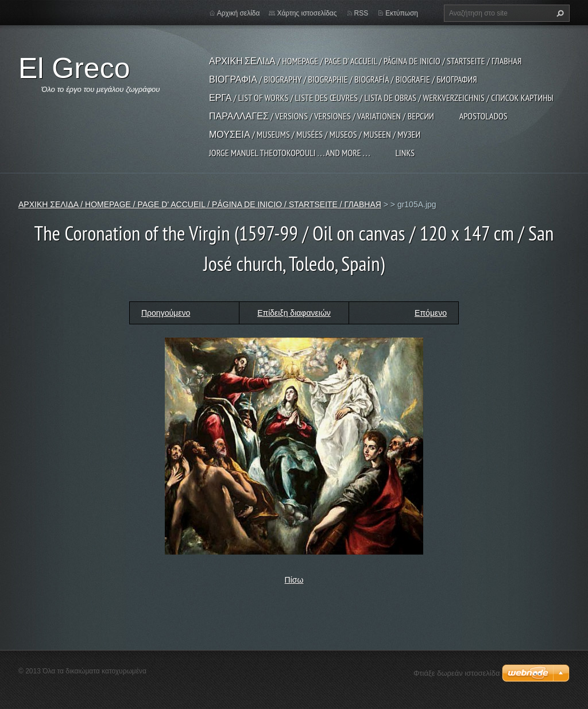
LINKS (405, 153)
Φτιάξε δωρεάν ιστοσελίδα (457, 673)
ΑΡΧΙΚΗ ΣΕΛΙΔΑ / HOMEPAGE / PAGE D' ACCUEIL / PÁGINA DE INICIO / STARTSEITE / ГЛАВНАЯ (365, 61)
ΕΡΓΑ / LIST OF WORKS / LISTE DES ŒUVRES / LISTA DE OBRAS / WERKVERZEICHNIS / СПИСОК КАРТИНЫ (381, 98)
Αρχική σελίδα (239, 13)
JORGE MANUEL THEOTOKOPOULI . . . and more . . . (289, 153)
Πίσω (294, 580)
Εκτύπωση (402, 13)
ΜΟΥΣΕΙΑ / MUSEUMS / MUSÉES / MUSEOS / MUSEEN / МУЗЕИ (315, 134)
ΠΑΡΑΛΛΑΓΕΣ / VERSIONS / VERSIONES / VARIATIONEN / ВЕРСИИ (322, 116)
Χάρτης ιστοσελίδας (307, 13)
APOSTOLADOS (483, 116)
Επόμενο (431, 313)
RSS (361, 13)
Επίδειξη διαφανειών (294, 313)
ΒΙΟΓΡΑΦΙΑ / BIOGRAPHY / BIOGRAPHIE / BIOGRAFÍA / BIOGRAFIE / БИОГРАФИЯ (343, 79)
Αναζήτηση (559, 13)
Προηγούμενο (166, 313)
